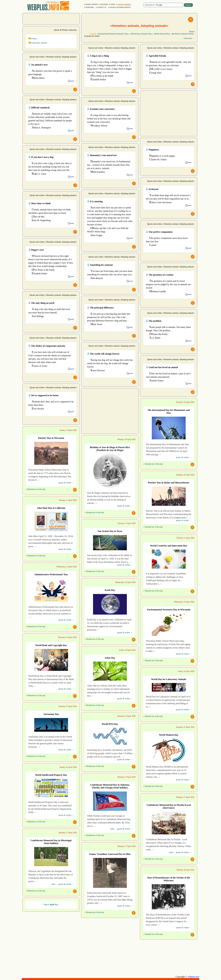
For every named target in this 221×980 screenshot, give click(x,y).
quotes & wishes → (184, 457)
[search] (163, 5)
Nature (192, 32)
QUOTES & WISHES (124, 4)
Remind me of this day (153, 464)
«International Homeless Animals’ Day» (113, 34)
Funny (33, 39)
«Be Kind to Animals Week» (183, 34)
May (56, 905)
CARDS (112, 4)
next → (191, 38)
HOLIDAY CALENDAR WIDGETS (120, 7)
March (47, 905)
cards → (113, 829)
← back (185, 38)
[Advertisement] (51, 18)
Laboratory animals (39, 43)
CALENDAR (103, 4)
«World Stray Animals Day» (141, 34)
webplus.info (193, 977)
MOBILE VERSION (91, 4)
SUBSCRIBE (89, 7)
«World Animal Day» (162, 34)
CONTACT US (101, 7)
